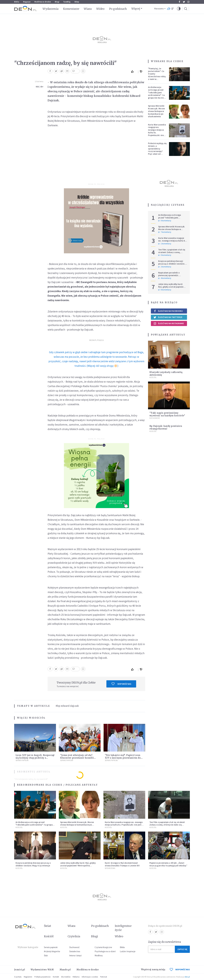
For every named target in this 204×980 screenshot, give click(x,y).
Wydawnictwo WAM (42, 970)
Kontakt (56, 977)
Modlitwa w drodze (43, 2)
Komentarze (71, 9)
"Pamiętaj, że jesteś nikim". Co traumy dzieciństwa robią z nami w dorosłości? (157, 75)
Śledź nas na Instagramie (169, 323)
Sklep (77, 2)
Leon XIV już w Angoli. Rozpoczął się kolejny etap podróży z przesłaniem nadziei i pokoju (35, 758)
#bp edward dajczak (67, 706)
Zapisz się (182, 949)
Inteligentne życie (123, 928)
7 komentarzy (165, 232)
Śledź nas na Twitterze (168, 317)
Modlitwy (99, 955)
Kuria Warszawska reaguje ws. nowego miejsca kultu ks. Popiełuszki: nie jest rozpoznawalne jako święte (157, 134)
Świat (47, 926)
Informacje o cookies (90, 977)
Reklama (76, 977)
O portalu (18, 977)
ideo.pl (187, 977)
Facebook (179, 2)
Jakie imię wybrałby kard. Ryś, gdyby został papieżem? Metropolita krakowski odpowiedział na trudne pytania (78, 867)
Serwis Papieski (22, 760)
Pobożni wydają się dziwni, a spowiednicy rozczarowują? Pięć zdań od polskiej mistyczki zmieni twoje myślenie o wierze (157, 153)
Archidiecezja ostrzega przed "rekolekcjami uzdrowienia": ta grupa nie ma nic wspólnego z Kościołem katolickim (156, 96)
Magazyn (27, 2)
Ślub (46, 955)
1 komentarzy (165, 244)
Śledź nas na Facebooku (168, 311)
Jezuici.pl (20, 970)
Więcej (136, 9)
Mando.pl (65, 970)
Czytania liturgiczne (103, 947)
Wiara (88, 9)
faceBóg (67, 2)
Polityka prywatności (42, 977)
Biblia (17, 2)
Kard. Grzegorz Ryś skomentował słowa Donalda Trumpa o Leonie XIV (122, 864)
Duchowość (155, 418)
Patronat (104, 977)
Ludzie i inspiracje (128, 951)
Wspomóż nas (121, 684)
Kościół (39, 718)
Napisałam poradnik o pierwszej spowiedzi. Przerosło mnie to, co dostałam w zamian (169, 277)
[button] (179, 9)
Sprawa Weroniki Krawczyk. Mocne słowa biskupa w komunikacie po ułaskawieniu (156, 111)
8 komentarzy (165, 290)
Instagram (188, 2)
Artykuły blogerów (52, 951)
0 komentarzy (165, 221)
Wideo (100, 9)
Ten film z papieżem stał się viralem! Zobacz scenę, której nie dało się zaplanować (172, 254)
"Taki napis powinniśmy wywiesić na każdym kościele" (167, 414)
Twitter (184, 2)
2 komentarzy (165, 267)
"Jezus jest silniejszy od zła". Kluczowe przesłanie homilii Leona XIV (77, 758)
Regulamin (28, 977)
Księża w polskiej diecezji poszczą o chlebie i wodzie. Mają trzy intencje (172, 264)
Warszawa (159, 9)
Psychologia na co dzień (105, 951)
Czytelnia (74, 936)
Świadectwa (75, 951)
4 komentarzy (165, 278)
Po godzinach (118, 9)
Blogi (57, 2)
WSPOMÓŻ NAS (180, 969)
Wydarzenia (51, 9)
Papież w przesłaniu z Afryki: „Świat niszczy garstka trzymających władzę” (168, 864)
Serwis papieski (51, 947)
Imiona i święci (75, 955)
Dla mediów (66, 977)
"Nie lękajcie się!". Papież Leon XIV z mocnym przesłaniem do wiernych (123, 758)
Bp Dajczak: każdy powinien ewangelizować (166, 427)
